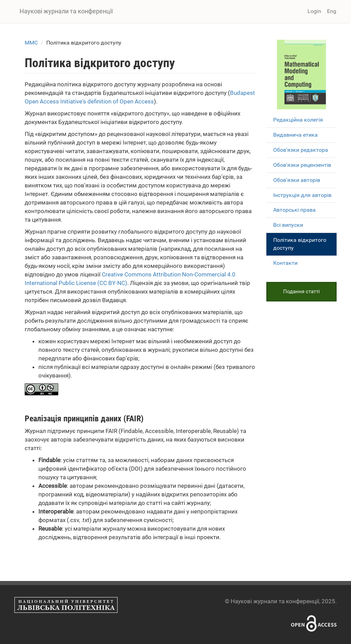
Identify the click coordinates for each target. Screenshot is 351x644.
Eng (332, 11)
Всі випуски (288, 225)
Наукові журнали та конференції (66, 11)
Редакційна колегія (298, 120)
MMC (31, 43)
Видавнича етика (295, 135)
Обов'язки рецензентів (302, 165)
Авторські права (294, 210)
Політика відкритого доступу (300, 244)
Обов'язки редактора (301, 150)
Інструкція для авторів (302, 195)
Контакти (285, 263)
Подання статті (301, 292)
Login (314, 11)
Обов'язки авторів (297, 180)
